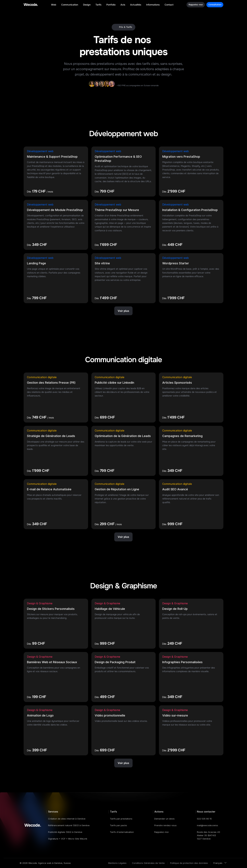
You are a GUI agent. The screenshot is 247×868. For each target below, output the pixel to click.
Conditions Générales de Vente (148, 863)
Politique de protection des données (189, 863)
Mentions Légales (117, 863)
